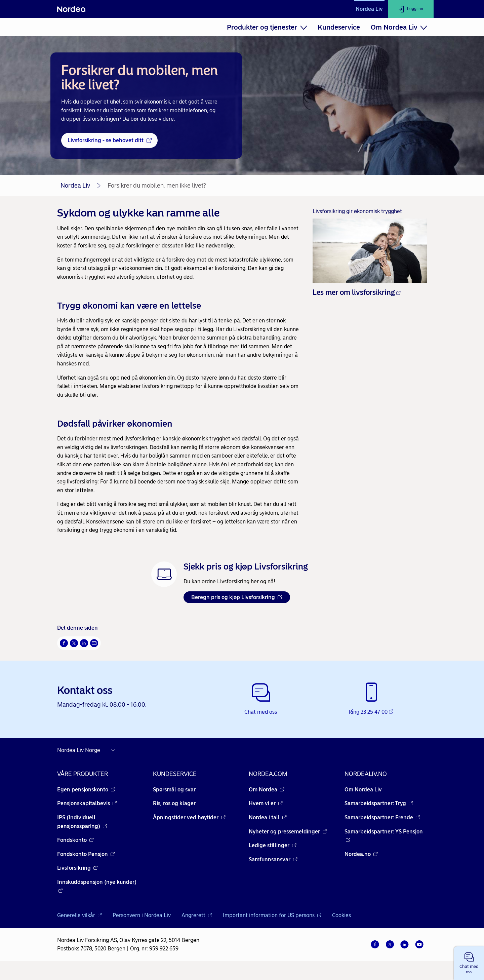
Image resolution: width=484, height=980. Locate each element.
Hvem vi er (266, 803)
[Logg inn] (411, 9)
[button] (469, 963)
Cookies (341, 915)
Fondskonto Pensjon (86, 854)
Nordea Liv (369, 9)
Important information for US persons (272, 915)
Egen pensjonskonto (86, 790)
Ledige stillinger (273, 845)
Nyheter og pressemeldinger (288, 832)
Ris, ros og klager (174, 803)
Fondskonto (75, 840)
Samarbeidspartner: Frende (382, 817)
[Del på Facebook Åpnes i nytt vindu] (64, 643)
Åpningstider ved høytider (189, 817)
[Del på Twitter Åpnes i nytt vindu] (74, 643)
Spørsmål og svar (174, 790)
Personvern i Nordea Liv (142, 915)
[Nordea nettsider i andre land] (88, 750)
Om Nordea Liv (363, 790)
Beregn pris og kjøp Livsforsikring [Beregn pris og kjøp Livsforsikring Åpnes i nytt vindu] (237, 597)
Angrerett (197, 915)
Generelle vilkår (79, 915)
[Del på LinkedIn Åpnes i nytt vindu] (84, 643)
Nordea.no (361, 854)
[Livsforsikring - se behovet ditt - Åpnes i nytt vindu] (109, 141)
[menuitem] (267, 27)
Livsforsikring (77, 868)
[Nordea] (71, 9)
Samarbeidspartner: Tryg (379, 803)
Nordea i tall (268, 817)
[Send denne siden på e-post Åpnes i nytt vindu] (94, 643)
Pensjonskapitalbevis (87, 803)
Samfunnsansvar (273, 859)
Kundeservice (339, 27)
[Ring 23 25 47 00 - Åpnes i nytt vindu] (372, 699)
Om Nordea (267, 790)
